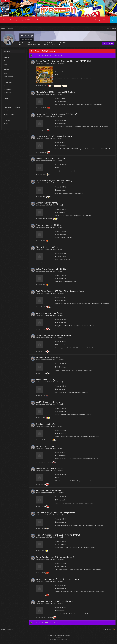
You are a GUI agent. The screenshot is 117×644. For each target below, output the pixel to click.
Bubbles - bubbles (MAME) (48, 358)
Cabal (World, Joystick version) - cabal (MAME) (57, 181)
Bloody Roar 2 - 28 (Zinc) (47, 247)
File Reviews (7, 93)
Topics (6, 60)
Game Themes (57, 94)
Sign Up (114, 20)
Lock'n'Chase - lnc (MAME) (48, 402)
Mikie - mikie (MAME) (46, 380)
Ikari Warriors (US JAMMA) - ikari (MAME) (55, 601)
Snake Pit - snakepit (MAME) (49, 491)
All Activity (7, 51)
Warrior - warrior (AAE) (46, 446)
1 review (49, 219)
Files (5, 86)
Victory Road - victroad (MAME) (50, 313)
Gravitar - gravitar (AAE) (47, 424)
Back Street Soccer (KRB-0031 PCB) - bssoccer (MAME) (61, 291)
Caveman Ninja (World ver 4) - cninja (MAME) (56, 513)
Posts (5, 64)
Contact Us (60, 635)
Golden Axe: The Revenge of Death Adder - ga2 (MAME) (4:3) (64, 61)
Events (6, 73)
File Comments (8, 89)
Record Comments (9, 114)
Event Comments (9, 77)
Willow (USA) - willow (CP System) (51, 159)
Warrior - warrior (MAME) (47, 203)
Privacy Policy (52, 635)
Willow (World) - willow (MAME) (50, 468)
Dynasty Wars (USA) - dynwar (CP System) (55, 136)
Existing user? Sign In (102, 20)
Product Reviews (9, 102)
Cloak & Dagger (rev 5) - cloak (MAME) (53, 335)
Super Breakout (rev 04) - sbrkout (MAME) (55, 557)
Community (13, 20)
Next (46, 56)
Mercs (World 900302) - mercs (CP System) (56, 92)
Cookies (67, 635)
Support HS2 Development (29, 20)
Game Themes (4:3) (59, 63)
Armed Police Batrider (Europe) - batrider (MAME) (58, 579)
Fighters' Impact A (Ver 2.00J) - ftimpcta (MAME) (58, 535)
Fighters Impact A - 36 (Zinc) (49, 225)
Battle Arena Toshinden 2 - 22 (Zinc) (52, 269)
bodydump (39, 63)
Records (6, 111)
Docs (5, 20)
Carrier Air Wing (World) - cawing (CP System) (57, 114)
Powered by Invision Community (58, 639)
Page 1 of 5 (58, 56)
